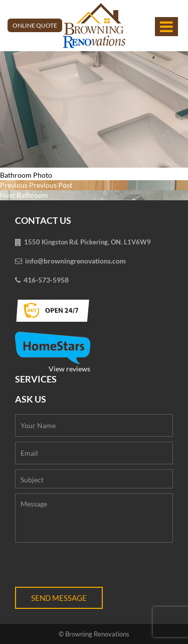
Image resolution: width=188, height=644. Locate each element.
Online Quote (35, 25)
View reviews (53, 352)
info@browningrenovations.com (75, 261)
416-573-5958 (46, 280)
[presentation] (91, 567)
